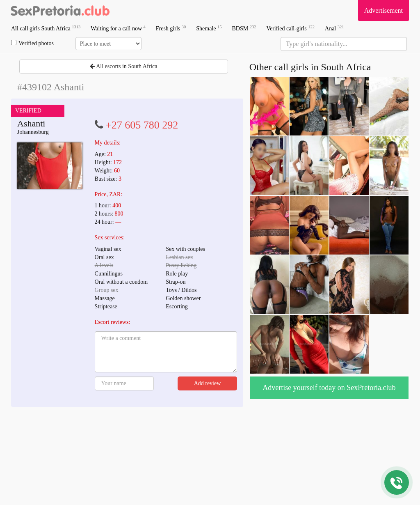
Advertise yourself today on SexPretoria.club (329, 388)
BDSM (244, 28)
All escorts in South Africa (123, 66)
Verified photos (32, 43)
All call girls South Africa (46, 28)
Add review (208, 383)
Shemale (209, 28)
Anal (334, 28)
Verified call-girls (290, 28)
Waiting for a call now (118, 28)
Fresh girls (171, 28)
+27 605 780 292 (142, 125)
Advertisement (383, 10)
